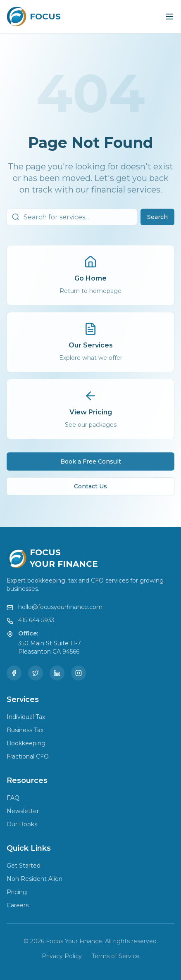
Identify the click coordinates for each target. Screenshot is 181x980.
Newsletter (23, 811)
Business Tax (25, 730)
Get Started (24, 866)
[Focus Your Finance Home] (34, 17)
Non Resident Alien (35, 879)
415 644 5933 (36, 620)
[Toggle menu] (169, 17)
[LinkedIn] (57, 673)
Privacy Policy (62, 956)
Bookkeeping (26, 743)
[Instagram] (79, 673)
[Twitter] (36, 673)
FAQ (13, 798)
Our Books (22, 824)
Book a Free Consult (91, 463)
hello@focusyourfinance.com (60, 607)
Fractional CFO (28, 756)
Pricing (17, 892)
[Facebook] (14, 673)
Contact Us (90, 488)
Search (157, 218)
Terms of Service (116, 956)
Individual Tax (26, 717)
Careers (18, 905)
